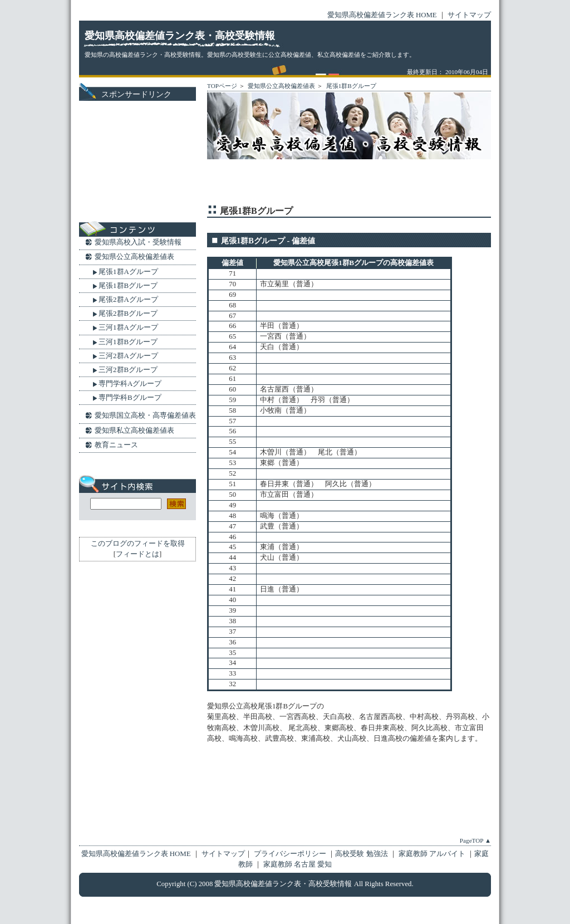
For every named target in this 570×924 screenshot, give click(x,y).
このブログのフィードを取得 (138, 544)
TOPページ (222, 86)
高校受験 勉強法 (362, 854)
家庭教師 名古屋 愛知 (298, 864)
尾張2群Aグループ (128, 299)
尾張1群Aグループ (128, 272)
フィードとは (137, 554)
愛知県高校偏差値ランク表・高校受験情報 (180, 36)
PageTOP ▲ (475, 840)
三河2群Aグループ (128, 356)
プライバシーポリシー (290, 854)
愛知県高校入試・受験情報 (138, 242)
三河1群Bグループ (128, 342)
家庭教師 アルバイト (433, 854)
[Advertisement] (337, 183)
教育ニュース (116, 445)
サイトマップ (469, 15)
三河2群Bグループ (128, 370)
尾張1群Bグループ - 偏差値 (268, 241)
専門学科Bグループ (130, 397)
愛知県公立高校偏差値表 (281, 86)
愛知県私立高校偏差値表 (134, 430)
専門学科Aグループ (130, 383)
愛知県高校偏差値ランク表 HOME (382, 15)
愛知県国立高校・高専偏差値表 (145, 415)
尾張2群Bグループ (128, 313)
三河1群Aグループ (128, 327)
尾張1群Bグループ (350, 86)
